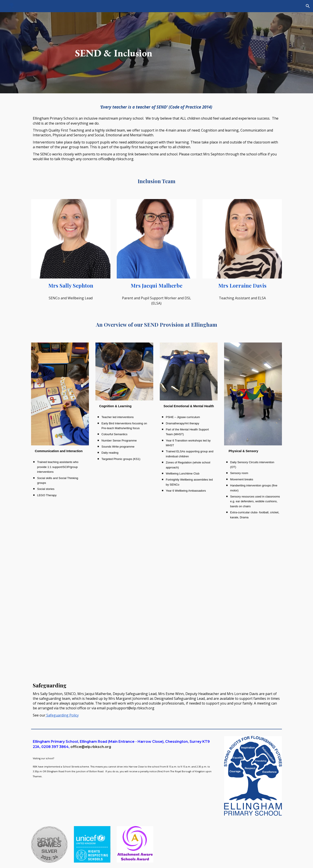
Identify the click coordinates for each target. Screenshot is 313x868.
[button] (308, 6)
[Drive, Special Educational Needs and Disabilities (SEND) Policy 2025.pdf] (92, 601)
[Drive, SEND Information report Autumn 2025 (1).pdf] (221, 601)
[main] (114, 53)
